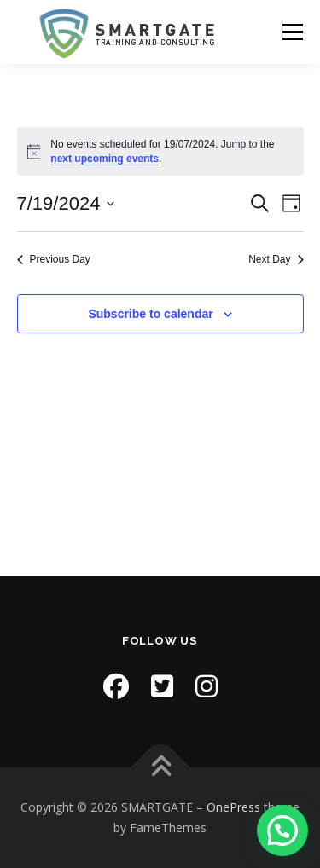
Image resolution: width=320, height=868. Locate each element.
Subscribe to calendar (150, 314)
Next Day (276, 259)
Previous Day (54, 259)
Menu (291, 32)
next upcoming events (105, 159)
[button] (282, 830)
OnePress (233, 807)
